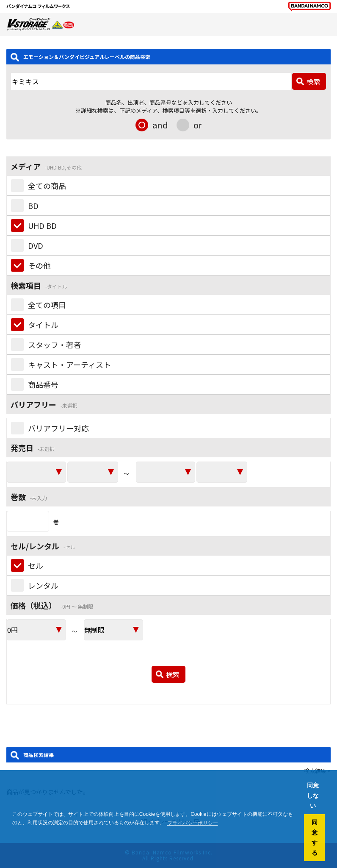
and (160, 125)
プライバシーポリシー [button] (193, 823)
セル (36, 565)
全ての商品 (47, 186)
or (198, 125)
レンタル (43, 585)
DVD (36, 245)
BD (33, 206)
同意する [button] (315, 837)
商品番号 (43, 384)
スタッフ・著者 (55, 345)
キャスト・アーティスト (69, 364)
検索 (313, 81)
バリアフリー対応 (58, 428)
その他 (39, 265)
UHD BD (42, 225)
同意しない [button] (313, 796)
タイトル (43, 325)
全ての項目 (47, 305)
